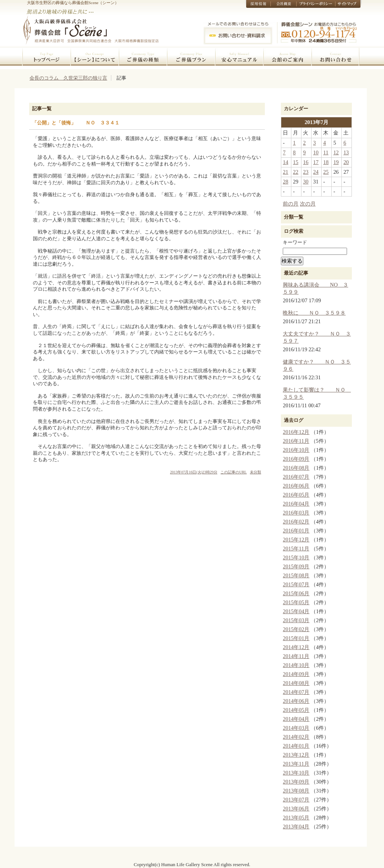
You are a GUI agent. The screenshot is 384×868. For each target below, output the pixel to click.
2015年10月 (296, 557)
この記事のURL (233, 472)
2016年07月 (296, 477)
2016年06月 (296, 486)
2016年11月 (296, 441)
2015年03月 (296, 620)
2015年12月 (296, 540)
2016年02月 (296, 522)
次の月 (308, 204)
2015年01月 (296, 638)
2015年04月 (296, 611)
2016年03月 (296, 513)
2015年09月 (296, 566)
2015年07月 (296, 584)
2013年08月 (296, 791)
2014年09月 (296, 674)
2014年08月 (296, 683)
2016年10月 (296, 450)
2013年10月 (296, 773)
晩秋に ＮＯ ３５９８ (314, 313)
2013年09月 (296, 782)
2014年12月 (296, 647)
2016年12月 (296, 432)
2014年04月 (296, 719)
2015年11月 (296, 549)
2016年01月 (296, 531)
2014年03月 (296, 728)
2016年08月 (296, 468)
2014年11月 (296, 656)
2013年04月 (296, 827)
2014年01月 (296, 746)
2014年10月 (296, 665)
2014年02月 (296, 737)
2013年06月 (296, 809)
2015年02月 (296, 629)
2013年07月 (296, 800)
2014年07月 (296, 692)
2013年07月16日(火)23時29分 (194, 472)
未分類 (256, 472)
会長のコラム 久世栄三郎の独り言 (68, 78)
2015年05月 (296, 602)
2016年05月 (296, 495)
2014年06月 (296, 701)
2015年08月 (296, 575)
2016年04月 (296, 504)
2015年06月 (296, 593)
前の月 (291, 204)
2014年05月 (296, 710)
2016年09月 (296, 459)
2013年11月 (296, 764)
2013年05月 (296, 818)
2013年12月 (296, 755)
